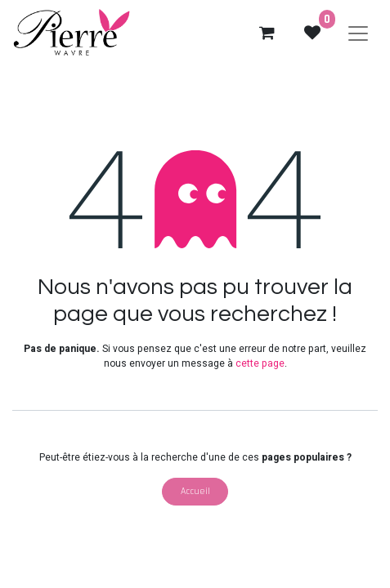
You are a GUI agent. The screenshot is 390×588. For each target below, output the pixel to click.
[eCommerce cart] (267, 33)
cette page (260, 363)
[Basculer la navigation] (358, 33)
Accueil (195, 491)
